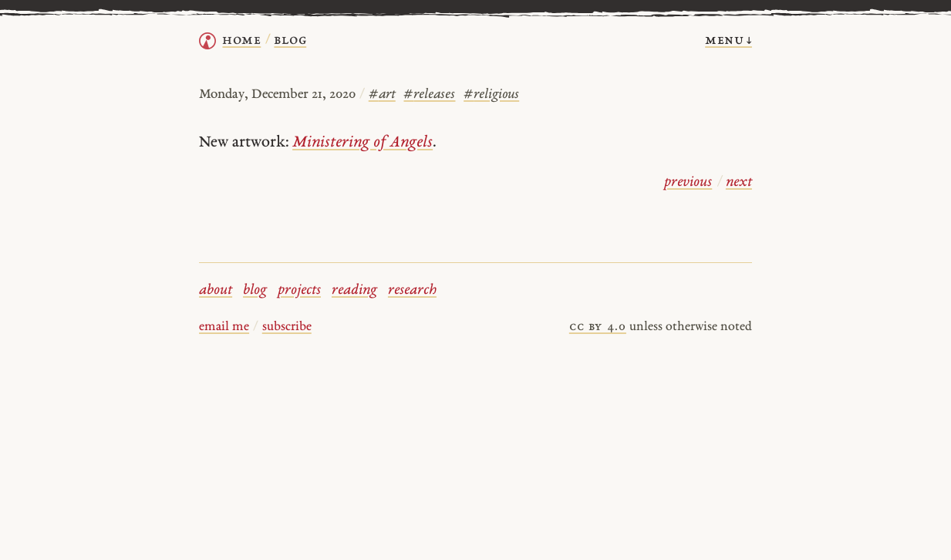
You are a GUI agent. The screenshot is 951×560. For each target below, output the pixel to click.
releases (429, 94)
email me (224, 327)
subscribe (287, 327)
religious (491, 94)
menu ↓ (728, 40)
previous (688, 182)
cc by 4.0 (598, 327)
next (739, 182)
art (382, 94)
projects (299, 290)
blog (255, 290)
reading (354, 290)
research (412, 290)
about (216, 290)
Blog (290, 40)
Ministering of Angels (363, 143)
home (241, 40)
